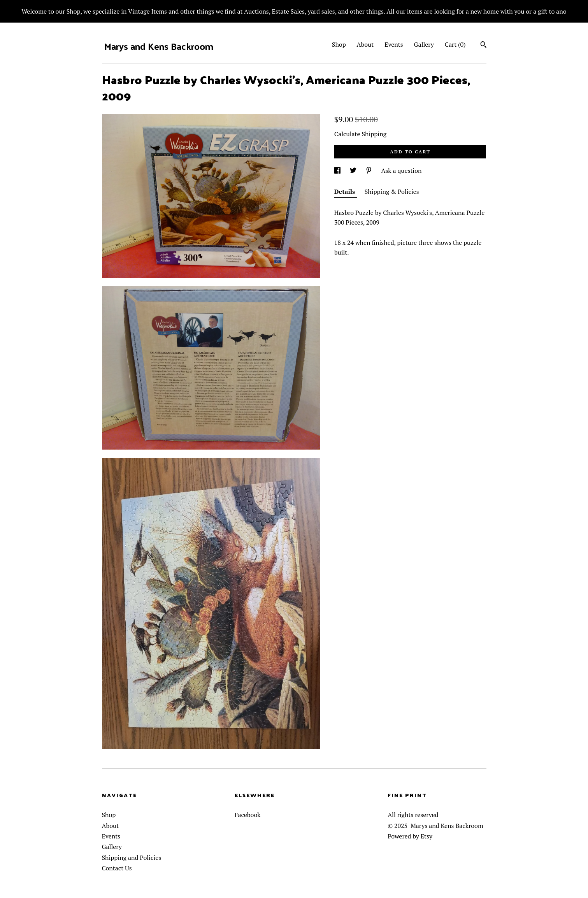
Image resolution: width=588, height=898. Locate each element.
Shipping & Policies (392, 192)
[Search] (484, 46)
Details (346, 192)
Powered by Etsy (410, 836)
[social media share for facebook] (338, 170)
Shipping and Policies (132, 858)
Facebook (248, 815)
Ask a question (402, 170)
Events (394, 44)
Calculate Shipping (360, 134)
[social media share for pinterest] (370, 170)
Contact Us (117, 868)
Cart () (455, 44)
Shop (339, 44)
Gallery (424, 44)
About (365, 44)
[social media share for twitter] (354, 170)
